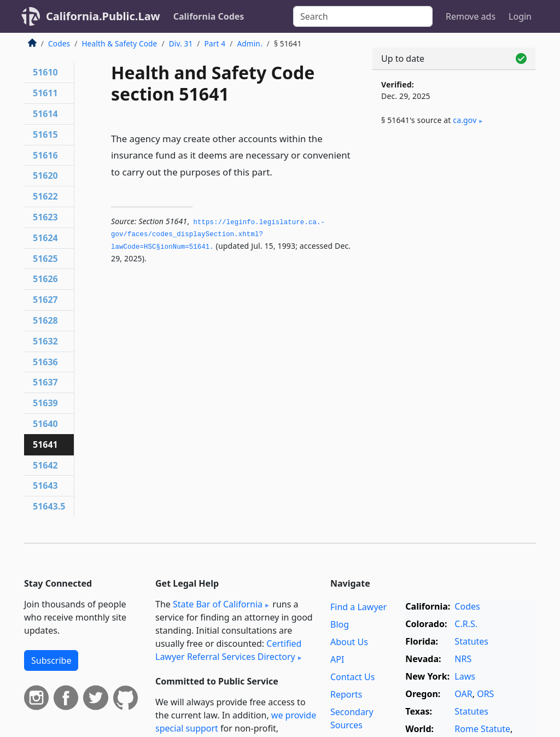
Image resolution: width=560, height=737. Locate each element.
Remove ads (471, 16)
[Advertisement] (454, 220)
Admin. (249, 43)
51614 (45, 114)
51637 (45, 382)
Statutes (471, 641)
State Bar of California (218, 604)
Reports (346, 694)
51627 (45, 300)
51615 (45, 134)
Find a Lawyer (358, 607)
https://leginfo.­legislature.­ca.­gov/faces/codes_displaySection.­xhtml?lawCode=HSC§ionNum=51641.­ (218, 235)
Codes (59, 43)
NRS (463, 659)
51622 (45, 196)
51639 (45, 403)
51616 (45, 155)
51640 (45, 424)
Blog (340, 624)
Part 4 (215, 43)
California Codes (209, 16)
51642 (45, 465)
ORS (485, 694)
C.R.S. (466, 624)
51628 (45, 320)
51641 (45, 444)
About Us (349, 642)
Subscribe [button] (51, 660)
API (337, 659)
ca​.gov (465, 120)
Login (520, 16)
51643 (45, 486)
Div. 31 (181, 43)
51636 (45, 362)
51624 (45, 238)
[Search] (363, 16)
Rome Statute (482, 729)
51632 (45, 341)
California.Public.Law (103, 16)
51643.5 (49, 506)
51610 (45, 72)
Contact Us (352, 677)
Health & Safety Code (119, 43)
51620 (45, 176)
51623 (45, 217)
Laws (465, 676)
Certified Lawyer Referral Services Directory (228, 650)
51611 (45, 93)
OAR (463, 694)
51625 (45, 259)
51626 (45, 279)
